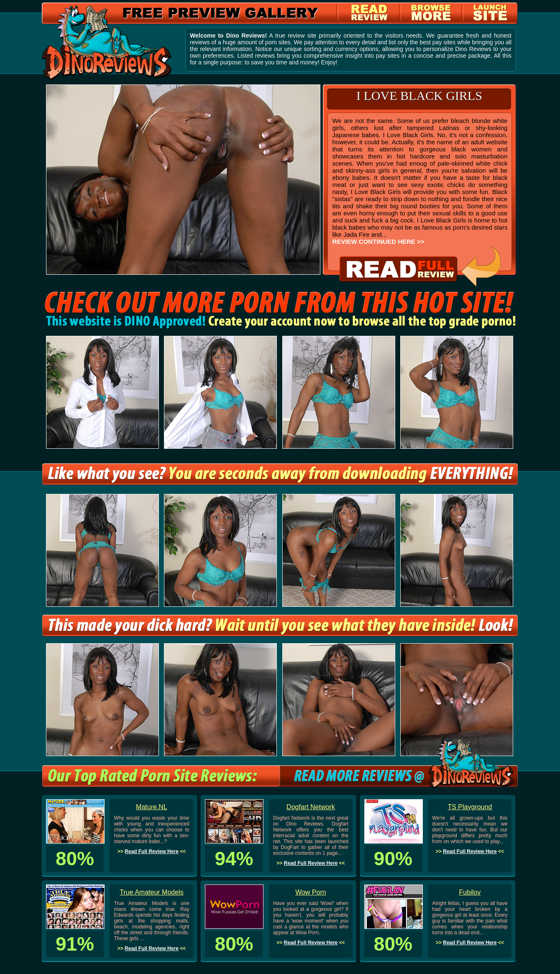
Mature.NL (152, 807)
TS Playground (470, 807)
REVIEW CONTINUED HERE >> (378, 242)
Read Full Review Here (152, 851)
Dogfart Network (311, 807)
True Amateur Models (151, 892)
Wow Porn (311, 892)
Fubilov (470, 892)
